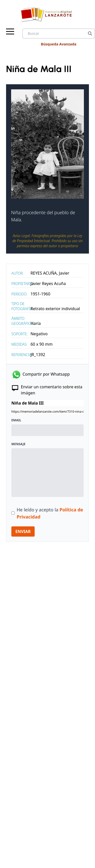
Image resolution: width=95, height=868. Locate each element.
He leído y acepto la (50, 513)
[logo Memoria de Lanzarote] (48, 14)
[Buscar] (90, 34)
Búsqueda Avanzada (59, 44)
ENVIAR (23, 531)
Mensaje (18, 444)
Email (16, 420)
